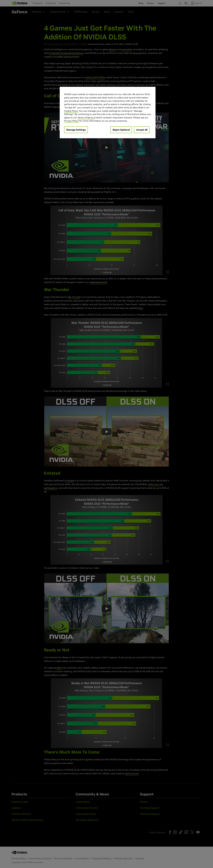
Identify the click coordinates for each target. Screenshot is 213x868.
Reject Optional (121, 130)
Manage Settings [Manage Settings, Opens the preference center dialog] (76, 130)
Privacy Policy (71, 121)
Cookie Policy (71, 111)
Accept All (142, 130)
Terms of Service (86, 118)
